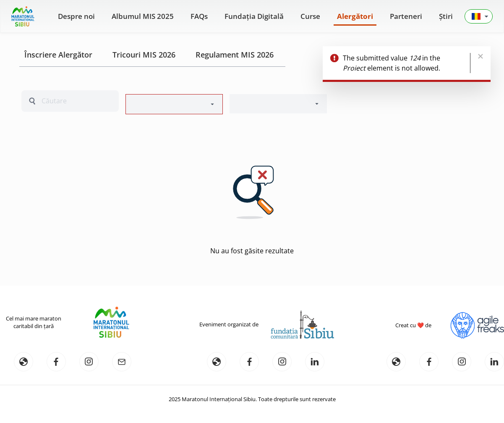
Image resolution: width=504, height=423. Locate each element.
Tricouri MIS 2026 (144, 55)
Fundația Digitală (254, 16)
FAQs (199, 16)
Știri (446, 16)
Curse (310, 16)
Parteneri (406, 16)
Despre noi (76, 16)
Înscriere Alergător (58, 55)
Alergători (355, 16)
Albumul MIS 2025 (143, 16)
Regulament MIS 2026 (235, 55)
